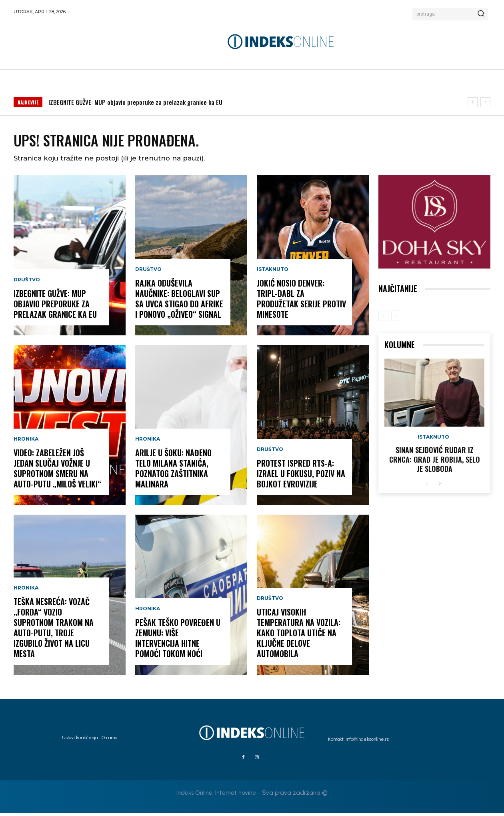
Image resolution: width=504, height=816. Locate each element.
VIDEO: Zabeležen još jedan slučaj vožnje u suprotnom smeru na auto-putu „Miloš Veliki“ (57, 471)
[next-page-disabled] (396, 319)
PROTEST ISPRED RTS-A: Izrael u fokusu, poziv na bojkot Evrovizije (301, 476)
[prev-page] (383, 319)
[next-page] (439, 487)
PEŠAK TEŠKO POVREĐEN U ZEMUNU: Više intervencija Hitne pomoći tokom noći (178, 641)
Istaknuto (273, 272)
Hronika (26, 442)
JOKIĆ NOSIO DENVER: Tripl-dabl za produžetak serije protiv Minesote (301, 301)
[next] (485, 102)
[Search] (481, 14)
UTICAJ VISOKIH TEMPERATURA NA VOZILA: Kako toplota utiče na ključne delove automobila (299, 636)
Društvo (27, 283)
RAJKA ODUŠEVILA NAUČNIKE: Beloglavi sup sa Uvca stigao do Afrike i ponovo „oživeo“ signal (179, 301)
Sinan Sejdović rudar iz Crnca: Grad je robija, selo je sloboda (435, 462)
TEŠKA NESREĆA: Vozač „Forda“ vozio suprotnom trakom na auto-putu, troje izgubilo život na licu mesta (54, 630)
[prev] (473, 102)
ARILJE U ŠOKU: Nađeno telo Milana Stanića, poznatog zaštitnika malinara (173, 471)
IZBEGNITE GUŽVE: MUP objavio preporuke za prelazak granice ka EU (135, 102)
